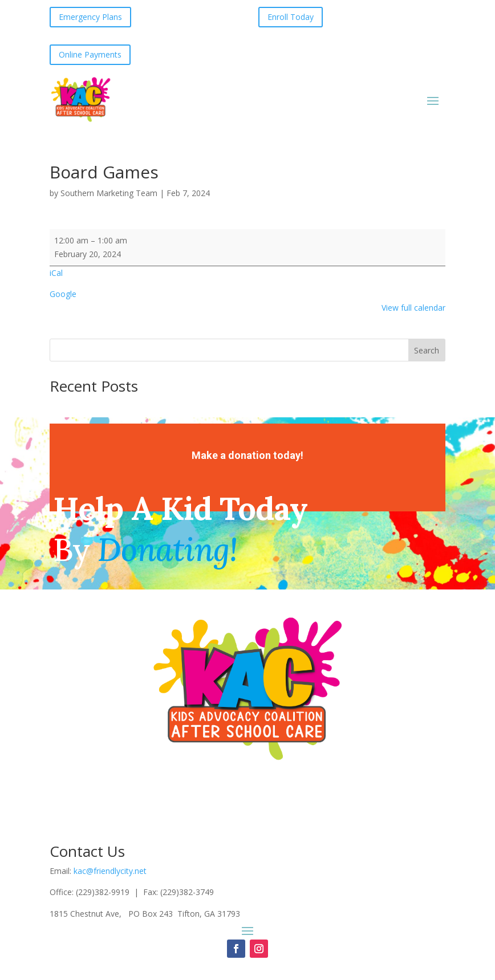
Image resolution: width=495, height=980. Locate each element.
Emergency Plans (90, 17)
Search (427, 350)
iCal (56, 273)
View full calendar (413, 308)
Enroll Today (291, 17)
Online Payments (90, 54)
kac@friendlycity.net (110, 871)
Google (63, 294)
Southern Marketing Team (109, 193)
